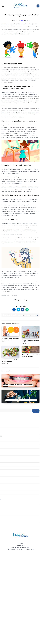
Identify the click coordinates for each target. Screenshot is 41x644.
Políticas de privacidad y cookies (21, 547)
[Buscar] (36, 411)
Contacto (21, 544)
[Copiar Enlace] (20, 315)
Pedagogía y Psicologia (22, 300)
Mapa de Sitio (21, 545)
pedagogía (6, 24)
